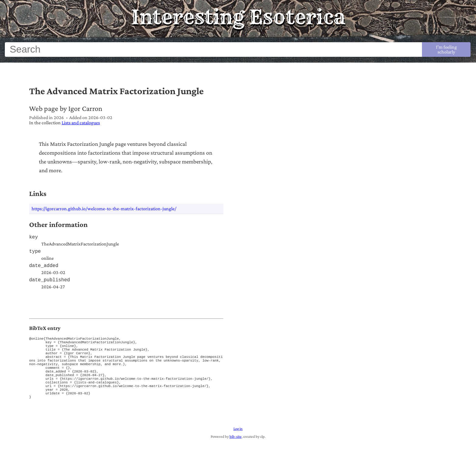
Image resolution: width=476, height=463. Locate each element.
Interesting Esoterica (238, 17)
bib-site (236, 457)
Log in (238, 449)
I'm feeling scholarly (446, 49)
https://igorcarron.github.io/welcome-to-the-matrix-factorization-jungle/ (104, 209)
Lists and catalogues (81, 123)
